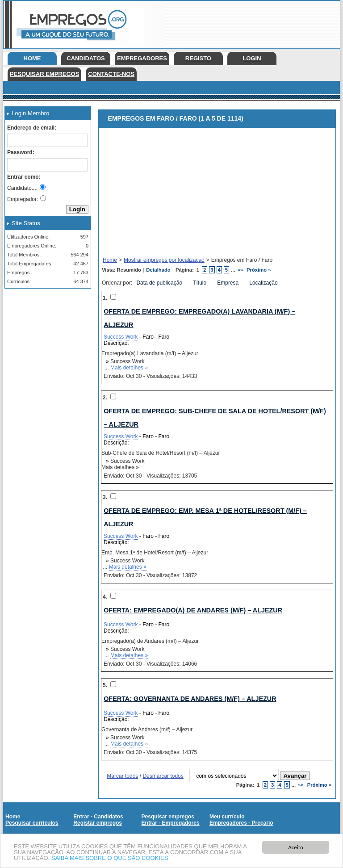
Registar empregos (98, 823)
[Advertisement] (45, 340)
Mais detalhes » (129, 368)
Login (252, 58)
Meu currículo (227, 817)
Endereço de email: (32, 128)
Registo (198, 58)
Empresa (228, 283)
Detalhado (158, 270)
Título (200, 283)
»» (241, 270)
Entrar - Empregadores (171, 823)
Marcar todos (122, 776)
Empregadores (142, 58)
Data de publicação (160, 283)
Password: (21, 152)
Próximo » (259, 270)
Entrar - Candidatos (98, 817)
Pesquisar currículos (32, 823)
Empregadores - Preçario (241, 823)
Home (32, 58)
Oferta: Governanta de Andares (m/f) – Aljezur (190, 699)
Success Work (121, 337)
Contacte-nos (111, 74)
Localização (264, 283)
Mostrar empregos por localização (164, 260)
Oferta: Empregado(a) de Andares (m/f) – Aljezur (193, 610)
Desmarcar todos (163, 776)
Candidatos (86, 58)
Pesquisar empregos (44, 74)
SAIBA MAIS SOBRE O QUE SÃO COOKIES (110, 858)
